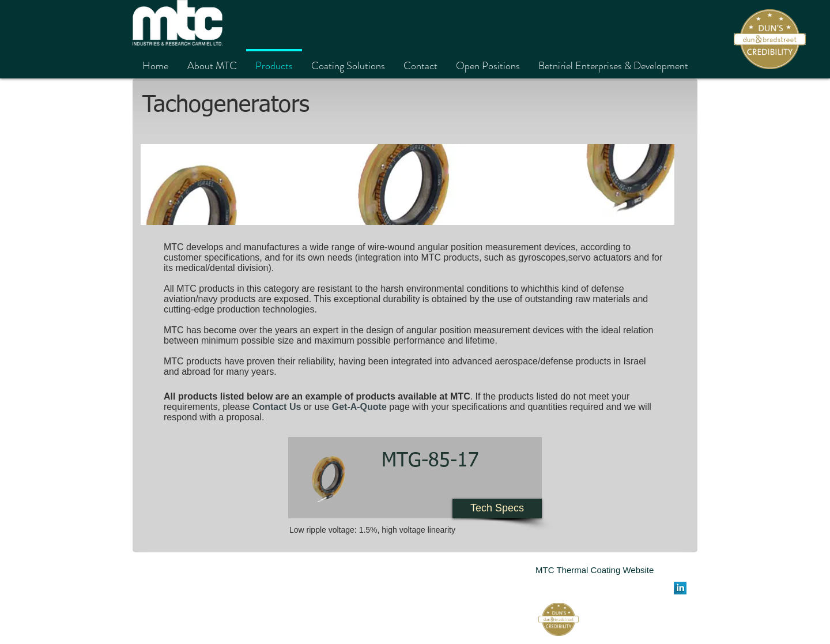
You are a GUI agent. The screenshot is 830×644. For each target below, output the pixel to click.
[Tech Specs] (497, 509)
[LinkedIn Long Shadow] (680, 588)
